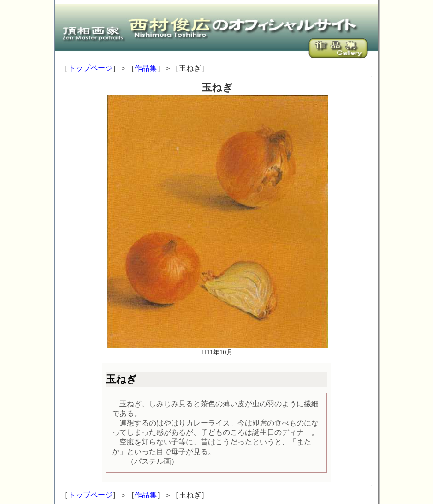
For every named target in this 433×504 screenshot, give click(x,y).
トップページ (90, 68)
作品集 (146, 68)
